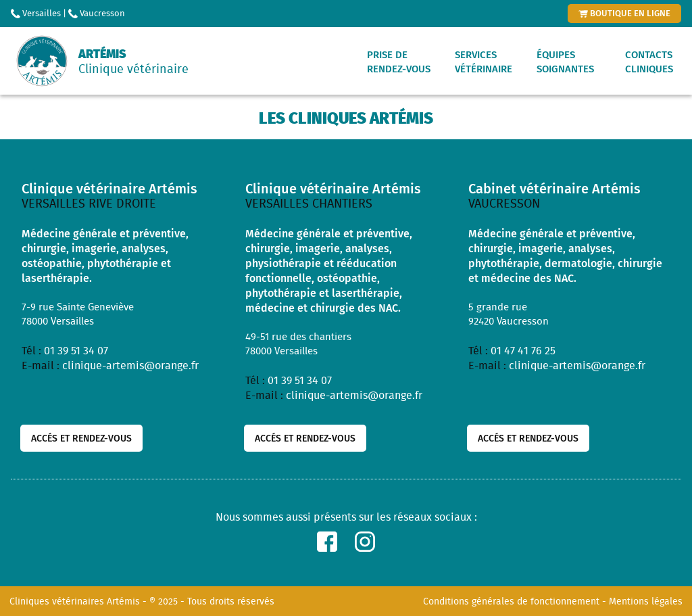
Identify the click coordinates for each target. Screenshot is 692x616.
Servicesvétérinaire (484, 62)
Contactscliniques (649, 62)
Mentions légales (646, 601)
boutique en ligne (624, 13)
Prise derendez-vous (399, 62)
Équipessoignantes (565, 62)
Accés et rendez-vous (81, 438)
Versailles (36, 13)
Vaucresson (97, 13)
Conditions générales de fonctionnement (511, 601)
